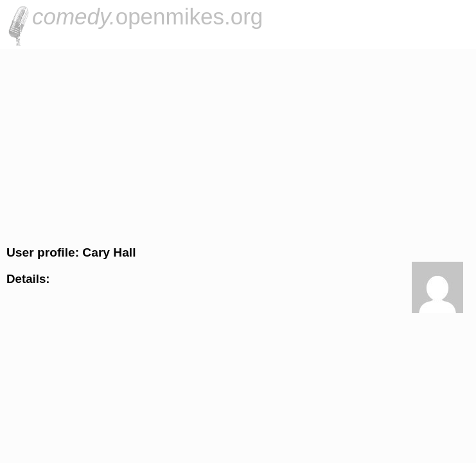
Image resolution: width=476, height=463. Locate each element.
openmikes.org (147, 16)
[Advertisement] (238, 145)
